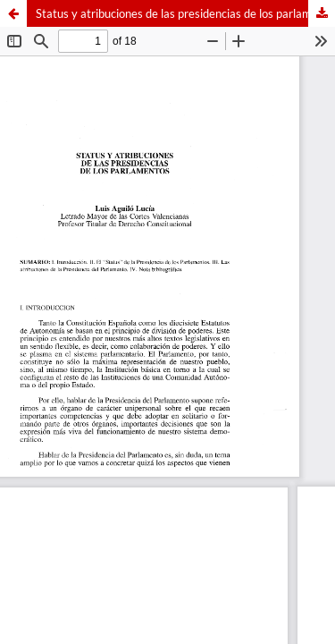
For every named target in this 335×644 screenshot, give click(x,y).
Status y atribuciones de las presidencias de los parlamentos (185, 13)
